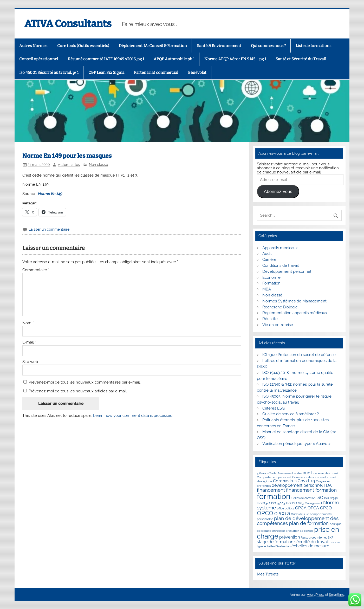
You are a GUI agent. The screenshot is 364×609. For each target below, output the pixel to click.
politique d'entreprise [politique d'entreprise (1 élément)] (271, 531)
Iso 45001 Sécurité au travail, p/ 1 (49, 73)
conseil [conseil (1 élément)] (321, 477)
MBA (267, 289)
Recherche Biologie (280, 307)
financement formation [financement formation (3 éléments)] (311, 490)
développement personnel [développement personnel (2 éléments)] (297, 485)
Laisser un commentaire (49, 229)
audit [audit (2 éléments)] (308, 473)
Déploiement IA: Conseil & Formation (153, 46)
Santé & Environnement (219, 46)
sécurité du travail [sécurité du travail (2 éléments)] (311, 542)
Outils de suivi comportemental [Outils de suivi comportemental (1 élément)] (312, 514)
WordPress (316, 595)
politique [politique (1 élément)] (336, 524)
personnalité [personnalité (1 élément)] (265, 519)
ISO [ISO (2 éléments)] (320, 498)
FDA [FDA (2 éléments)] (328, 485)
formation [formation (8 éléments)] (274, 496)
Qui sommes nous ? (268, 46)
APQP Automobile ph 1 (174, 59)
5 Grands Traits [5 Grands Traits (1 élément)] (267, 473)
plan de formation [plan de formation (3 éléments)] (309, 523)
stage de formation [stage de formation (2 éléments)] (275, 542)
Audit (267, 254)
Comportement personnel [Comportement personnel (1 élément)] (274, 477)
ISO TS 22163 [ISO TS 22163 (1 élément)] (295, 503)
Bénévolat (197, 73)
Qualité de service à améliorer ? (291, 414)
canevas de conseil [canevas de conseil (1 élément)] (326, 473)
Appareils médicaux (280, 248)
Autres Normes (33, 46)
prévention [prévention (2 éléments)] (290, 537)
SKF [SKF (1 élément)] (330, 537)
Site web (30, 362)
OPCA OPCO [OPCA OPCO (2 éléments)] (320, 508)
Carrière (269, 260)
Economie (271, 277)
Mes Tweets (268, 574)
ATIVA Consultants (68, 24)
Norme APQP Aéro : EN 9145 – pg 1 (235, 59)
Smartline (337, 595)
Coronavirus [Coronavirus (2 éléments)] (285, 481)
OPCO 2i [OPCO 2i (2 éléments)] (282, 514)
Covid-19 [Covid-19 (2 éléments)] (306, 481)
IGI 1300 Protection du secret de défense (299, 355)
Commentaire (36, 270)
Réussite (270, 319)
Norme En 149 (50, 194)
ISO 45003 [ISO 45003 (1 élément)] (278, 503)
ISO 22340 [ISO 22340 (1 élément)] (331, 498)
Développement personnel (287, 271)
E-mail (29, 342)
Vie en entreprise (278, 325)
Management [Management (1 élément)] (313, 503)
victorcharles (69, 165)
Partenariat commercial (156, 73)
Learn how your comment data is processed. (133, 416)
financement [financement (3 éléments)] (271, 490)
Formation (271, 283)
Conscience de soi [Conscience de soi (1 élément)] (304, 477)
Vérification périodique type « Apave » (297, 444)
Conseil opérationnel (39, 59)
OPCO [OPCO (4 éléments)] (265, 513)
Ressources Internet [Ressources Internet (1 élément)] (314, 537)
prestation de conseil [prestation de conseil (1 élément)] (299, 531)
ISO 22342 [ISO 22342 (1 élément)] (264, 503)
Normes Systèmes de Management (294, 301)
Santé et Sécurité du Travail (301, 59)
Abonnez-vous (278, 192)
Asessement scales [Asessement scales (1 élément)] (290, 473)
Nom (28, 323)
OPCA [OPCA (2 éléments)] (301, 508)
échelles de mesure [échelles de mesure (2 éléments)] (310, 546)
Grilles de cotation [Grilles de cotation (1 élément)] (303, 498)
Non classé (98, 165)
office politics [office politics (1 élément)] (285, 508)
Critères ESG (274, 408)
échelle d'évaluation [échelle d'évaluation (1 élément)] (277, 546)
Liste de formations (313, 46)
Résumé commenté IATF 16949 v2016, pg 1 (106, 59)
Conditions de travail (281, 265)
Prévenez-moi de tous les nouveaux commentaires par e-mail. (85, 382)
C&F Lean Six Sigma (106, 73)
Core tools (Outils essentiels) (83, 46)
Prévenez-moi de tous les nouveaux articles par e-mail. (78, 391)
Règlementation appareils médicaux (295, 313)
